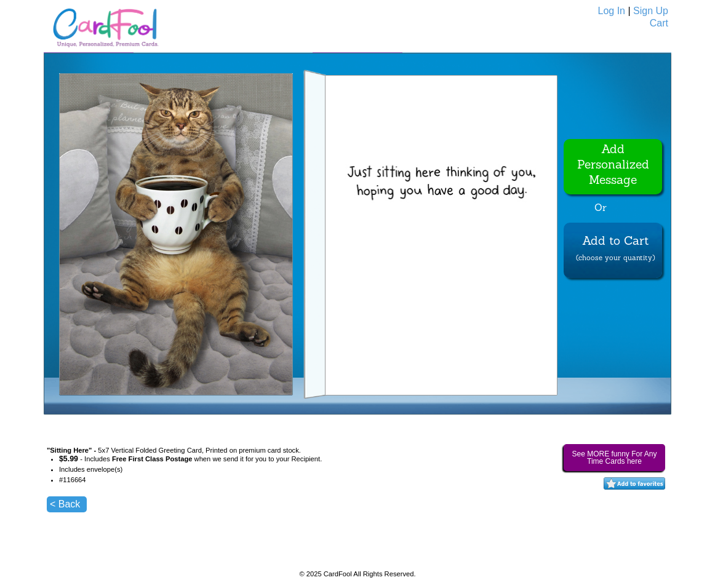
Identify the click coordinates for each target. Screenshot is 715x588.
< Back (65, 504)
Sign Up (651, 11)
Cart (659, 23)
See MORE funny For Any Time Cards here (614, 458)
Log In (612, 11)
